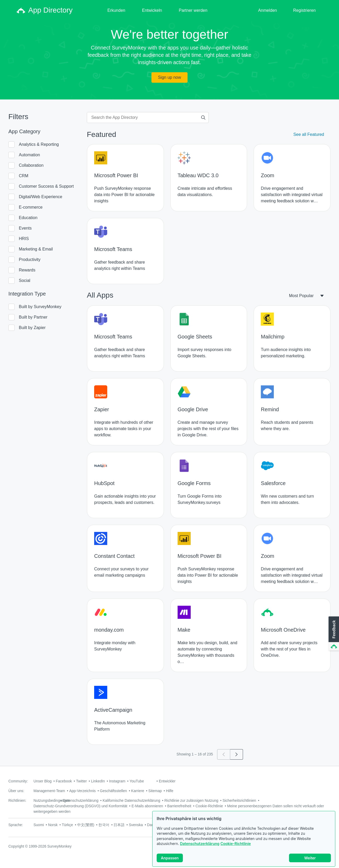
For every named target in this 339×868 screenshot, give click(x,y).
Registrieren (304, 10)
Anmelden (268, 10)
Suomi (39, 825)
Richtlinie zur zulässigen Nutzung (191, 800)
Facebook (64, 781)
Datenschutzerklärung (200, 847)
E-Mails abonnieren (147, 806)
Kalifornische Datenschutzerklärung (131, 800)
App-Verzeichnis (83, 791)
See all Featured (309, 134)
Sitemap (155, 791)
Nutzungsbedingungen (52, 800)
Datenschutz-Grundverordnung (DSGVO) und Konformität (80, 806)
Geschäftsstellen (114, 791)
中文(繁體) (86, 825)
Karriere (138, 791)
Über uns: (16, 791)
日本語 (119, 825)
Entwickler (167, 781)
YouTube (137, 781)
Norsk (53, 825)
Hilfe (169, 791)
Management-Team (49, 791)
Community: (18, 781)
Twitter (81, 781)
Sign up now (169, 77)
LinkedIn (98, 781)
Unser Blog (43, 781)
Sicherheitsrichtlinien (239, 800)
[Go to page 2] (237, 754)
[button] (333, 634)
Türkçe (67, 825)
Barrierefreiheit (179, 806)
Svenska (136, 825)
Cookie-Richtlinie (236, 847)
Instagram (117, 781)
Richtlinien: (17, 800)
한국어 (104, 825)
